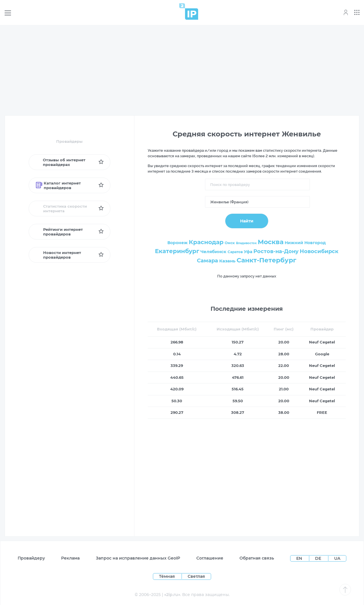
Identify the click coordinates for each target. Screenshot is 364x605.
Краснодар (206, 242)
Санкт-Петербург (266, 260)
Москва (271, 242)
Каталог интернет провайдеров (58, 185)
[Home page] (189, 11)
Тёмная (167, 576)
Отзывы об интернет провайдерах (61, 162)
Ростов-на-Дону (276, 251)
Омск (230, 243)
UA (337, 558)
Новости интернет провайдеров (59, 255)
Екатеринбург (177, 251)
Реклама (70, 558)
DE (319, 558)
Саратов (235, 252)
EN (300, 558)
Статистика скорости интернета (62, 209)
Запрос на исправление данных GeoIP (138, 558)
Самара (207, 261)
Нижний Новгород (305, 243)
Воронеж (178, 243)
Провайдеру (31, 558)
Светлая (196, 576)
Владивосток (246, 243)
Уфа (248, 252)
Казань (227, 261)
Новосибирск (319, 251)
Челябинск (213, 252)
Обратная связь (257, 558)
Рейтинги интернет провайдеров (59, 232)
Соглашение (210, 558)
